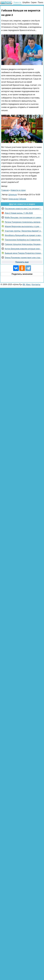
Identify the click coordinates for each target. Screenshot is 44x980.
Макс (28, 284)
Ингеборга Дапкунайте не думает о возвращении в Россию (24, 235)
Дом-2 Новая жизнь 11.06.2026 (19, 213)
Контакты (36, 284)
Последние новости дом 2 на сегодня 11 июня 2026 (24, 209)
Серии (34, 2)
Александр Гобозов (17, 199)
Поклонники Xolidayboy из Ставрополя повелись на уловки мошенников (24, 240)
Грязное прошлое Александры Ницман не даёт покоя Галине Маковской (24, 244)
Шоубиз (26, 2)
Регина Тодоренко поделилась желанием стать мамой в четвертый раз (24, 222)
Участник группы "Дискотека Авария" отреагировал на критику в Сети (24, 231)
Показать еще (22, 262)
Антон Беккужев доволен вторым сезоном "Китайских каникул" (24, 249)
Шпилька (13, 195)
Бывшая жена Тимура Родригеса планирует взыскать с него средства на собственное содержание (24, 253)
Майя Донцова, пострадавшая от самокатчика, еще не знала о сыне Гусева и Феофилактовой (24, 217)
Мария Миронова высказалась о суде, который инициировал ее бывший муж (24, 226)
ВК (24, 284)
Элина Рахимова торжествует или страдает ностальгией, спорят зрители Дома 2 (24, 258)
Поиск (41, 2)
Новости (17, 2)
